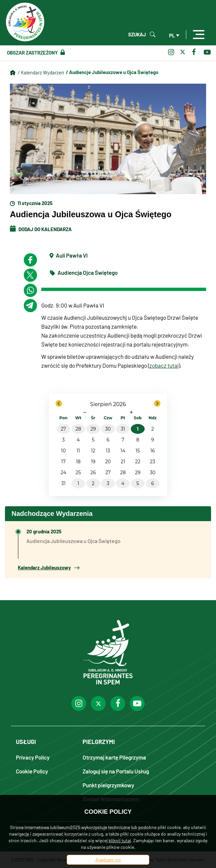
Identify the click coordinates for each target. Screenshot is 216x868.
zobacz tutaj (164, 365)
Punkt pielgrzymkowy (108, 785)
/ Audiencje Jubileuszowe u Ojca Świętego (112, 72)
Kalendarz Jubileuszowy (49, 567)
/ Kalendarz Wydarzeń (41, 72)
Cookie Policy (32, 771)
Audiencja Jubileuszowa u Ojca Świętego (73, 541)
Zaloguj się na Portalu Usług (116, 771)
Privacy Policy (33, 757)
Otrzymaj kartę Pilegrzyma (114, 757)
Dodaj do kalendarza (41, 229)
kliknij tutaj (120, 840)
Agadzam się (108, 860)
